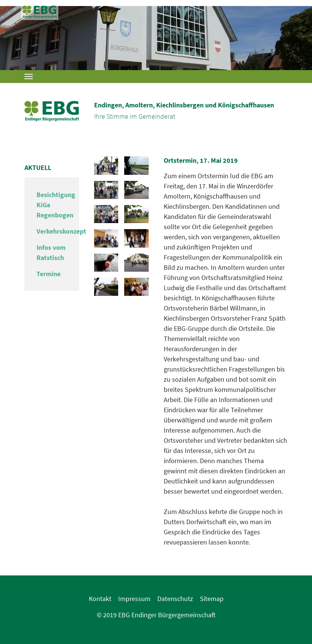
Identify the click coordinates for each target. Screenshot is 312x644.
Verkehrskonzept (61, 231)
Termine (49, 274)
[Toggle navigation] (29, 76)
